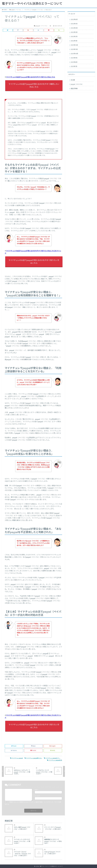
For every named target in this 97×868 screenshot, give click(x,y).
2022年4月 (74, 28)
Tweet (14, 746)
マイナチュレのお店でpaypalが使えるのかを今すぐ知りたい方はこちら (31, 77)
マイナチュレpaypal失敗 (55, 760)
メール (37, 796)
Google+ (53, 746)
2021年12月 (74, 45)
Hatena (14, 751)
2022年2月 (74, 37)
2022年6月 (74, 20)
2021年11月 (74, 49)
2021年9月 (74, 58)
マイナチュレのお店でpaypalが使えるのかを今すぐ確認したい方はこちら (34, 86)
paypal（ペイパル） (77, 84)
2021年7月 (74, 66)
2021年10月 (74, 54)
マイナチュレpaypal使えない (33, 758)
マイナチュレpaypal (16, 758)
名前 (36, 790)
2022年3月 (74, 32)
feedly (53, 751)
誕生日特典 (74, 89)
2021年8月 (74, 62)
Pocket (33, 751)
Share (33, 746)
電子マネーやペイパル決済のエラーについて (32, 4)
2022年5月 (74, 24)
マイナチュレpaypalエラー (52, 758)
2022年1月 (74, 41)
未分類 (73, 80)
